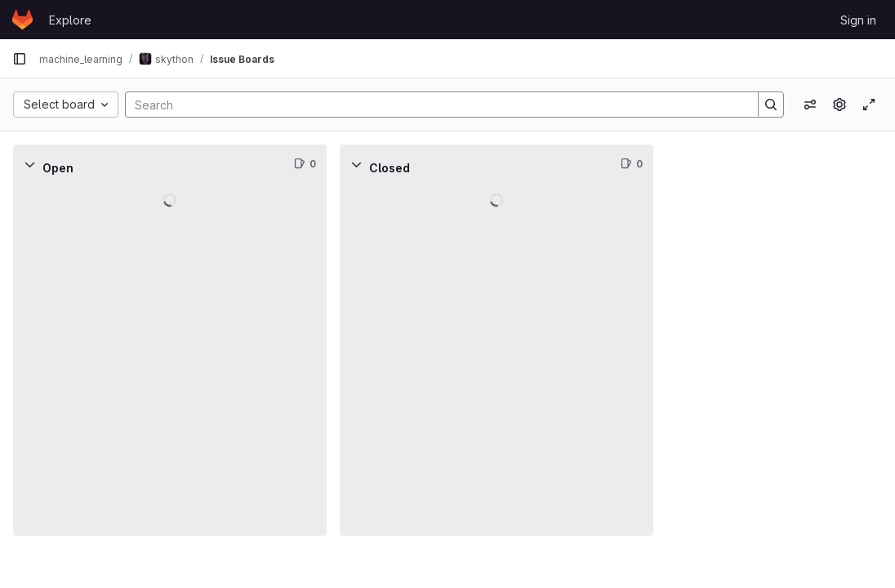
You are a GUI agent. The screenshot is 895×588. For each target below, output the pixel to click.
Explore (70, 20)
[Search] (434, 105)
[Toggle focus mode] (869, 105)
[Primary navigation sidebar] (20, 59)
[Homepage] (22, 20)
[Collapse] (29, 164)
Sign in (858, 20)
